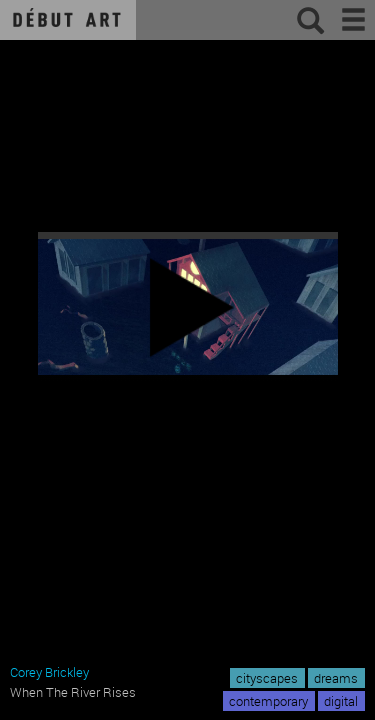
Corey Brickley (49, 672)
